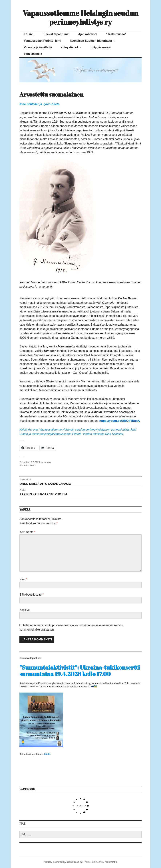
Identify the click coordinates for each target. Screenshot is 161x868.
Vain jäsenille (33, 54)
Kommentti (27, 532)
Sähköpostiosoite (32, 595)
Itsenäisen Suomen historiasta (91, 41)
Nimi (23, 579)
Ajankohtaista (88, 34)
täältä (47, 754)
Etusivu (29, 34)
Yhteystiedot (69, 47)
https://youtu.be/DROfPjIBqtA (119, 421)
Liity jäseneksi (101, 47)
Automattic (111, 862)
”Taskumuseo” (116, 34)
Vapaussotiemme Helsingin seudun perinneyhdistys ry (81, 17)
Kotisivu (25, 610)
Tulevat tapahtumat (56, 34)
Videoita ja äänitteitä (38, 47)
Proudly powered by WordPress (61, 862)
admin (47, 462)
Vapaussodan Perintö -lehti (42, 41)
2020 (33, 465)
